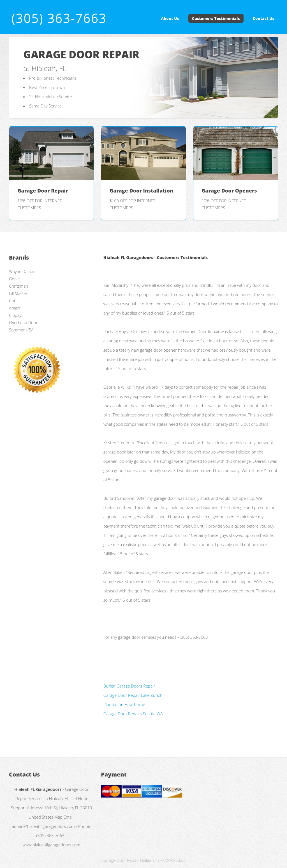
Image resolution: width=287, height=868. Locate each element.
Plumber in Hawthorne (124, 704)
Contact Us (264, 19)
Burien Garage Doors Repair (129, 686)
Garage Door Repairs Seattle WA (133, 714)
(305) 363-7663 (59, 18)
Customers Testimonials (216, 19)
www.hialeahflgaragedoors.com (51, 845)
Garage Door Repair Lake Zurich (133, 695)
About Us (170, 19)
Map (58, 817)
